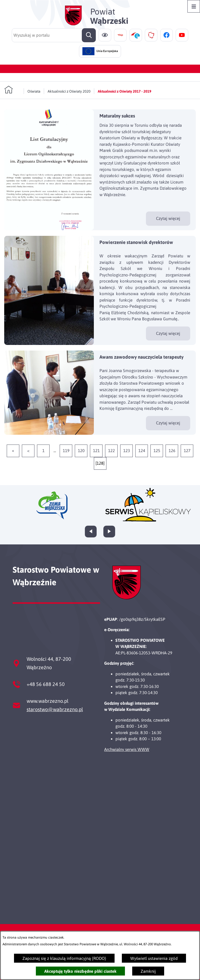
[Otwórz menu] (194, 6)
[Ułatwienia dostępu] (105, 35)
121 (96, 451)
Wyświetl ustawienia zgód (154, 958)
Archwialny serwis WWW (127, 749)
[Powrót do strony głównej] (12, 90)
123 (127, 451)
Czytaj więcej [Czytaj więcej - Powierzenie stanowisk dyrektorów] (168, 333)
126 (172, 451)
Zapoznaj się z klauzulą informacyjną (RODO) (64, 958)
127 (187, 451)
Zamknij (148, 971)
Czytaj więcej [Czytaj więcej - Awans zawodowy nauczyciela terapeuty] (168, 423)
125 (157, 451)
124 (142, 451)
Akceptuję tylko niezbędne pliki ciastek (80, 971)
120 (81, 451)
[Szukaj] (89, 35)
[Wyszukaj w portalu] (54, 35)
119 (66, 451)
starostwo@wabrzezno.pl (55, 709)
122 (111, 451)
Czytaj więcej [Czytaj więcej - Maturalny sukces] (168, 218)
